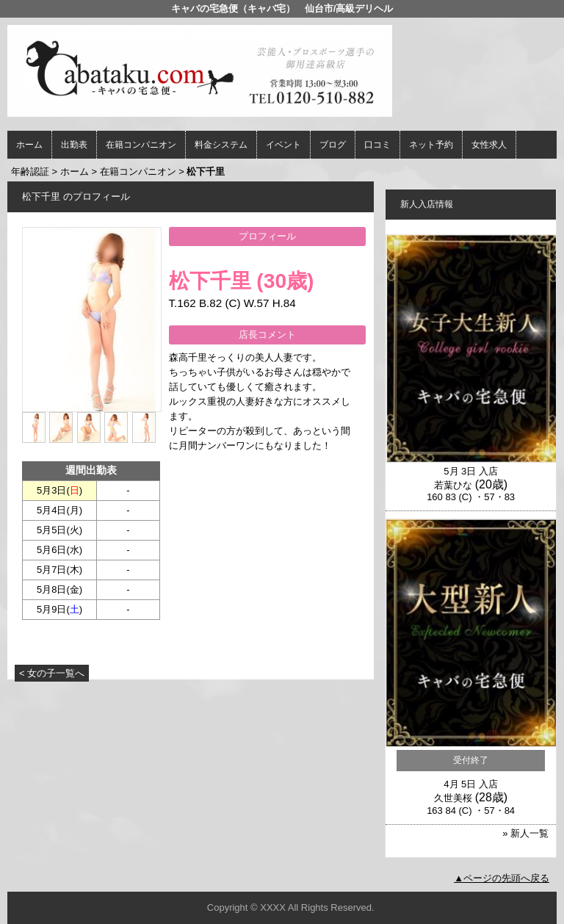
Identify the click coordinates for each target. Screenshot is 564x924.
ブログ (333, 145)
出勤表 (74, 145)
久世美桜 (453, 798)
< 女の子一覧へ (52, 673)
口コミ (377, 145)
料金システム (221, 145)
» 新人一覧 (525, 833)
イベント (283, 145)
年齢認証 (30, 172)
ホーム (29, 145)
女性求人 (489, 145)
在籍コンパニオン (141, 145)
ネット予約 (431, 145)
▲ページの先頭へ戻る (502, 878)
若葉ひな (453, 485)
